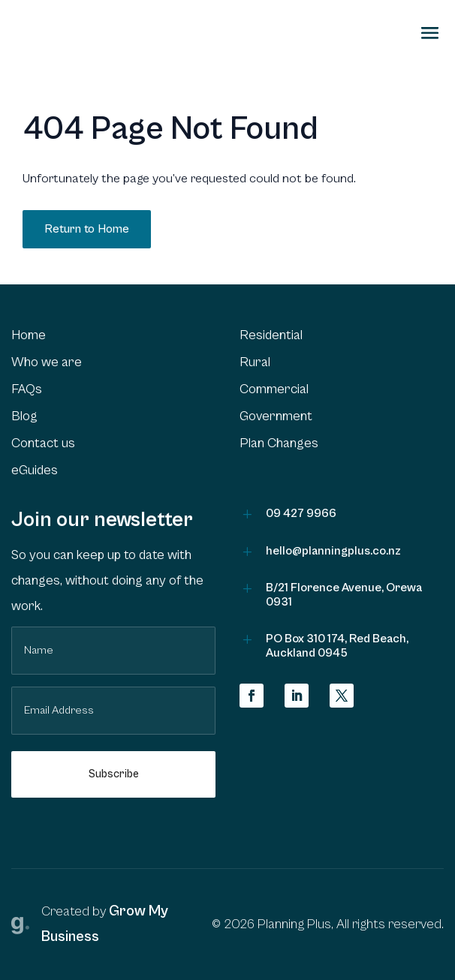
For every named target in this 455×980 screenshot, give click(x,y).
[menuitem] (113, 335)
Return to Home (87, 229)
